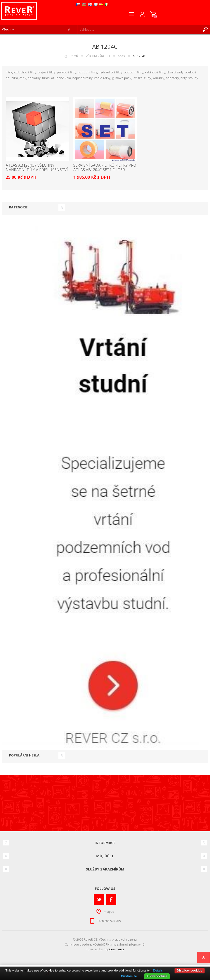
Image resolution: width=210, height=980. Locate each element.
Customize (129, 976)
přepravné (137, 944)
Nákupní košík (153, 14)
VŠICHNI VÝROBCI (98, 56)
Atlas (121, 56)
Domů (74, 56)
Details (158, 970)
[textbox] (139, 30)
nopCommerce (114, 949)
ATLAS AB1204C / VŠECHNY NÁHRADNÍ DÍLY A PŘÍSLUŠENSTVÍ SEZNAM (37, 170)
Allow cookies (157, 976)
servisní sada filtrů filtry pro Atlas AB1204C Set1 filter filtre (105, 170)
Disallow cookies (190, 970)
